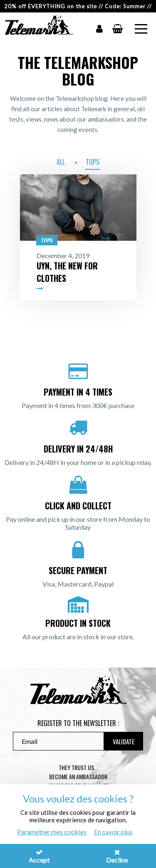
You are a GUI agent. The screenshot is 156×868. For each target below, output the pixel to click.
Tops (93, 162)
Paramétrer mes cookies (52, 832)
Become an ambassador (78, 776)
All (61, 162)
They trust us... (78, 767)
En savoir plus (113, 832)
